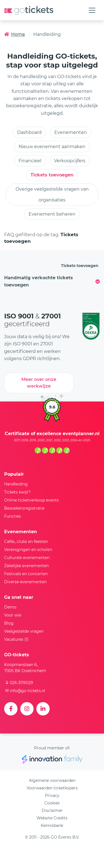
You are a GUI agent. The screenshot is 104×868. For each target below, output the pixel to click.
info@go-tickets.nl (25, 691)
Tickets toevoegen (52, 175)
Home (15, 34)
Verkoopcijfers (70, 161)
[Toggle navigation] (92, 10)
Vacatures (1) (16, 639)
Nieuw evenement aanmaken (52, 147)
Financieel (30, 161)
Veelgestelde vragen (24, 631)
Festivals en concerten (26, 574)
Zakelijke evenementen (26, 566)
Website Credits (52, 818)
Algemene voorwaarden (52, 780)
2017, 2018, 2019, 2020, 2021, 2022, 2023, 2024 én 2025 (52, 440)
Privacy (52, 795)
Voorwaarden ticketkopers (52, 788)
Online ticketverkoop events (31, 500)
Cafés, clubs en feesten (26, 542)
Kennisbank (52, 825)
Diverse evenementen (25, 582)
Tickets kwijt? (17, 492)
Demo (10, 607)
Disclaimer (52, 810)
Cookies (52, 803)
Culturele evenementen (27, 558)
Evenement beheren (52, 214)
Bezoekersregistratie (24, 508)
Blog (9, 623)
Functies (12, 516)
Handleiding (16, 484)
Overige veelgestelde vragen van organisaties (52, 194)
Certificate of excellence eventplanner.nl (52, 434)
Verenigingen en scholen (28, 550)
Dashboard (29, 132)
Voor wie (13, 615)
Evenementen (71, 132)
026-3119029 (19, 683)
